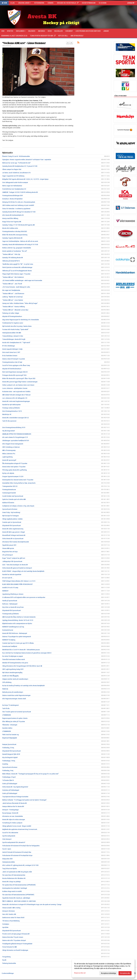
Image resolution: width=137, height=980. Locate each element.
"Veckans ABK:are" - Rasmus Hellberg (14, 307)
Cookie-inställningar (8, 973)
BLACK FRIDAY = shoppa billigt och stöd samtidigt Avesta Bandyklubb (23, 571)
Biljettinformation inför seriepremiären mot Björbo (17, 623)
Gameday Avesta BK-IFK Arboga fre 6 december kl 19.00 (19, 212)
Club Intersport (7, 839)
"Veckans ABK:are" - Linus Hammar (24, 43)
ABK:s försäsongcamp (9, 450)
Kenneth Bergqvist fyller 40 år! (11, 754)
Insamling (5, 764)
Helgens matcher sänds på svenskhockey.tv (15, 679)
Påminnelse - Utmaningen (10, 725)
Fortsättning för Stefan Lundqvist (12, 823)
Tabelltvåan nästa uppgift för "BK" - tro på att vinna (18, 264)
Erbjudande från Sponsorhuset (12, 525)
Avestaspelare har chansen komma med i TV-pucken (18, 480)
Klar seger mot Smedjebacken (11, 290)
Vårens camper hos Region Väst (12, 169)
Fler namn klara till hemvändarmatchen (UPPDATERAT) (18, 895)
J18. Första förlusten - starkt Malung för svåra (16, 287)
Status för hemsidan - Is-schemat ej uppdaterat (16, 209)
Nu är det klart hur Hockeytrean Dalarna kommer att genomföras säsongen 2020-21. (27, 653)
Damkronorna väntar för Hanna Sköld (13, 918)
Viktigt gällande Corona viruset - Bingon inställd (17, 826)
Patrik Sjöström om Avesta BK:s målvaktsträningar (17, 267)
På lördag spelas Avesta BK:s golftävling (15, 470)
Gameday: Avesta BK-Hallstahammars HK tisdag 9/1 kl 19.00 (20, 245)
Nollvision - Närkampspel (10, 604)
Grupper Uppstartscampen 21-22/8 (13, 476)
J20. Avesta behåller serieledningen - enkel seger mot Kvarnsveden (22, 280)
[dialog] (103, 968)
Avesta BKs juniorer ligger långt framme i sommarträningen (20, 382)
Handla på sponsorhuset (10, 601)
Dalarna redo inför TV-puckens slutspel (14, 940)
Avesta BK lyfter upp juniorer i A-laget (14, 532)
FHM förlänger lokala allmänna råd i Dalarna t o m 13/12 (19, 581)
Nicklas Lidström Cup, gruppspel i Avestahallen (17, 248)
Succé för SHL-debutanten (10, 833)
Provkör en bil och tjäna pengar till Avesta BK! (16, 934)
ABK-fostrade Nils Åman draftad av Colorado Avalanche (19, 617)
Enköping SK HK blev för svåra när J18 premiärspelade (19, 202)
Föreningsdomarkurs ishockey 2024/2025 (15, 231)
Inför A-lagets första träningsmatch (13, 444)
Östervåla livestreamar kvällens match (14, 659)
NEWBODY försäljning (9, 640)
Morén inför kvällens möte (10, 228)
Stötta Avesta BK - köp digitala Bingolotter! (15, 787)
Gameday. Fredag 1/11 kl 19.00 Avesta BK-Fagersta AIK (19, 225)
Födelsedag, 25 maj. (8, 748)
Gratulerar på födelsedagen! (11, 790)
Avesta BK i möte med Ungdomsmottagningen (16, 401)
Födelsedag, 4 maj (8, 771)
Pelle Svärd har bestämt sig (11, 735)
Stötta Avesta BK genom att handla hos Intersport (17, 568)
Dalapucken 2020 (7, 859)
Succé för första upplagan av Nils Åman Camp (16, 365)
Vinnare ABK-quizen (8, 548)
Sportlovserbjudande (9, 836)
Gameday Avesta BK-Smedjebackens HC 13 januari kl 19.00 (20, 166)
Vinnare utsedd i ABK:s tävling (11, 908)
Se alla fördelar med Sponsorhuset (13, 496)
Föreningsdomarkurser (9, 490)
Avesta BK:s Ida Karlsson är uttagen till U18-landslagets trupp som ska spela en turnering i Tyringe (32, 904)
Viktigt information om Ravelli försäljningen (15, 950)
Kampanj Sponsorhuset (9, 744)
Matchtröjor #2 (7, 414)
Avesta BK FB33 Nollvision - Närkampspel (15, 633)
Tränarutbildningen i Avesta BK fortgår (14, 339)
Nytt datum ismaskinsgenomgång (12, 672)
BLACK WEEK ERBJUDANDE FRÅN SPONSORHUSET (18, 584)
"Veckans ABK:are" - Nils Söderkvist (13, 277)
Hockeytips (6, 924)
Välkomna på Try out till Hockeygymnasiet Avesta (17, 271)
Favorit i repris (7, 849)
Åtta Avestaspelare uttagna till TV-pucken (15, 463)
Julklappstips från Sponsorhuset (12, 561)
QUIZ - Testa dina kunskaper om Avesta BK (15, 565)
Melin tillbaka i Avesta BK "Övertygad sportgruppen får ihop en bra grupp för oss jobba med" (31, 774)
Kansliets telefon (7, 728)
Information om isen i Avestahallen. (13, 816)
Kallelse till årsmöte (8, 503)
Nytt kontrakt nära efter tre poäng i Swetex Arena (17, 326)
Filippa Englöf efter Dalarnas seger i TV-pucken (16, 274)
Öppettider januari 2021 (9, 545)
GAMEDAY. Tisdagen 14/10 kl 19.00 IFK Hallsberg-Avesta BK (20, 192)
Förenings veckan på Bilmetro (11, 408)
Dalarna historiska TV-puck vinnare (13, 937)
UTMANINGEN (7, 715)
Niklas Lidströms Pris (9, 454)
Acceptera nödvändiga (109, 973)
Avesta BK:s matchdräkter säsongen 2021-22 (16, 418)
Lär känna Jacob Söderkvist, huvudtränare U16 (16, 173)
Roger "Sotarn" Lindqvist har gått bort (14, 558)
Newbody (5, 689)
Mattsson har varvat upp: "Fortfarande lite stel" (17, 163)
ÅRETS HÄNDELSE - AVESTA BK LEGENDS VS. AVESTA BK (19, 901)
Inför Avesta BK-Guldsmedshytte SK (13, 215)
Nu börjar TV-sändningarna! (11, 705)
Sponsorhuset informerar (10, 509)
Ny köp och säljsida (8, 473)
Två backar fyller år (8, 780)
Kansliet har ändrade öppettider (12, 574)
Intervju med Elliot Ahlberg (10, 218)
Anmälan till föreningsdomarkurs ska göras (15, 663)
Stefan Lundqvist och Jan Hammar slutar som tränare (18, 385)
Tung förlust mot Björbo (10, 869)
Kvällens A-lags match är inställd (12, 891)
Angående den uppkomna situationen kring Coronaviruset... (20, 829)
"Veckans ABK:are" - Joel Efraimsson (13, 294)
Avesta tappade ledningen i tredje (12, 349)
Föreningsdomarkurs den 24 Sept (12, 362)
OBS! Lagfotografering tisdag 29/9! (13, 669)
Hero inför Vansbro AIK (9, 914)
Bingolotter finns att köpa (10, 552)
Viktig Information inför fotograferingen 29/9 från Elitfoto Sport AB (22, 666)
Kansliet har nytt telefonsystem (11, 405)
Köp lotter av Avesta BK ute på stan (13, 607)
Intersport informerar (9, 911)
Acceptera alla (125, 973)
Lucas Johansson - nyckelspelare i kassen (15, 388)
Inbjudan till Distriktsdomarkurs (12, 369)
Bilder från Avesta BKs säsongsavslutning (15, 235)
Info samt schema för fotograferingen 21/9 (15, 437)
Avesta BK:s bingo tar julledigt (11, 882)
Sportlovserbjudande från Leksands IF (14, 842)
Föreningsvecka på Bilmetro (11, 614)
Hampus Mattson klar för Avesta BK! (13, 806)
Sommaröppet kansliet (9, 493)
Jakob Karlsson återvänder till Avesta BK (15, 803)
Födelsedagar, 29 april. (9, 777)
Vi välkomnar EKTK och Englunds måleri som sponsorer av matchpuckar (24, 597)
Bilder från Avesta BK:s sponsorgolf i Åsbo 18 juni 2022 (19, 378)
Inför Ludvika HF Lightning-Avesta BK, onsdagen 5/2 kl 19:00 (20, 865)
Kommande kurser (8, 630)
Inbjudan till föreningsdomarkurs (12, 316)
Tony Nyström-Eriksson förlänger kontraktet (15, 797)
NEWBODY (5, 591)
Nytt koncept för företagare (11, 516)
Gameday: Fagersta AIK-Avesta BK (12, 238)
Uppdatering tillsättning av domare (13, 594)
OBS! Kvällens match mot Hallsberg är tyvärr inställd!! (18, 205)
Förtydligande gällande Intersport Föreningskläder (17, 944)
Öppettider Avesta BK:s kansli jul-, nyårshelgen (16, 898)
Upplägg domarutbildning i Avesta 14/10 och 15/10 (18, 620)
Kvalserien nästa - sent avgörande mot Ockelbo (16, 392)
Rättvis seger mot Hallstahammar (12, 186)
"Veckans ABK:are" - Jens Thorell (12, 284)
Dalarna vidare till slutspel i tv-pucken (14, 359)
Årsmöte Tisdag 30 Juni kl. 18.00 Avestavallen (16, 156)
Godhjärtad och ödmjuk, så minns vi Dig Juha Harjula (18, 506)
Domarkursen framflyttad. (10, 646)
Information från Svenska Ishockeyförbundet (16, 542)
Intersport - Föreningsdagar (11, 810)
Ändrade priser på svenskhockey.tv (13, 692)
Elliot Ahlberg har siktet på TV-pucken (14, 721)
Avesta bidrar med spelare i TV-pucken (14, 467)
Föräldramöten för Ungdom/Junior (13, 323)
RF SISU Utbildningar (9, 346)
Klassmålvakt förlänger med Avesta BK (14, 535)
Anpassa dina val (80, 973)
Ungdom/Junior (24, 3)
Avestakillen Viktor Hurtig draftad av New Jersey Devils (19, 483)
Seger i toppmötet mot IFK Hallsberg (13, 176)
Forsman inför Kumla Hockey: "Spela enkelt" (15, 329)
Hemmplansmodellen (9, 862)
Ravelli (4, 960)
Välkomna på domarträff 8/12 (11, 261)
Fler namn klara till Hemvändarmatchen (14, 875)
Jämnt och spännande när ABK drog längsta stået (17, 872)
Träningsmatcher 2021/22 (10, 486)
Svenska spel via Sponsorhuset (12, 522)
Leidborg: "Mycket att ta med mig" (13, 297)
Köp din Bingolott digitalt (10, 757)
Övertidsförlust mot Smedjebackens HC (14, 189)
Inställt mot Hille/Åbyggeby (10, 676)
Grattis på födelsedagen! (10, 784)
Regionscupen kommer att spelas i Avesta (15, 718)
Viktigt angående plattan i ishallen (12, 519)
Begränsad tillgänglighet (10, 738)
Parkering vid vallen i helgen (11, 313)
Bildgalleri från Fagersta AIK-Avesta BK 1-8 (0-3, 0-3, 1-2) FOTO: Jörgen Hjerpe (25, 179)
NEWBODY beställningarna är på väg (13, 627)
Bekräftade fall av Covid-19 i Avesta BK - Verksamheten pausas (21, 650)
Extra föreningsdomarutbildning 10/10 (14, 427)
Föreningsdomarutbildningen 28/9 (13, 195)
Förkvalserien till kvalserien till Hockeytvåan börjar (17, 855)
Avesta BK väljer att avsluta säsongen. (14, 820)
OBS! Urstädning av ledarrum (11, 447)
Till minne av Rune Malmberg (11, 921)
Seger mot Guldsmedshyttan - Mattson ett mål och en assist (20, 241)
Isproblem (5, 927)
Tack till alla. (6, 708)
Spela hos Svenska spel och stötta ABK (14, 499)
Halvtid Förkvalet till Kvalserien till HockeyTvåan (17, 852)
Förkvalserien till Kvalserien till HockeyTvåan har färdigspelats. (21, 846)
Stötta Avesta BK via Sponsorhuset (13, 539)
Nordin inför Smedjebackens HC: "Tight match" (16, 343)
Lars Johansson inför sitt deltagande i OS (15, 398)
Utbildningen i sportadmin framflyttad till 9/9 (16, 441)
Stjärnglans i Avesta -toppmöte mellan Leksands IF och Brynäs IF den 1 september (27, 160)
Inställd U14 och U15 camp (10, 588)
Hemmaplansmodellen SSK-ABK (12, 333)
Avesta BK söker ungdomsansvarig (13, 529)
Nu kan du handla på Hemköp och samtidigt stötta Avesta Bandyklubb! (24, 686)
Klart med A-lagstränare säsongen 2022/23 (15, 372)
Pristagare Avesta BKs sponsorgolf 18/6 (14, 375)
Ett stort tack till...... (8, 578)
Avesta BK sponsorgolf (9, 460)
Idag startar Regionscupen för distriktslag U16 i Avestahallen (21, 320)
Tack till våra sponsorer (9, 421)
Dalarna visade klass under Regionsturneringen (16, 695)
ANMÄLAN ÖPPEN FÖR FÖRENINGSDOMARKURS (17, 434)
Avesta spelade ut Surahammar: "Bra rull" (15, 251)
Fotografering (6, 957)
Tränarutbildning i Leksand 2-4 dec (13, 336)
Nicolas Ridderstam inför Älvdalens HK (14, 878)
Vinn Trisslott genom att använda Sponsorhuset (17, 712)
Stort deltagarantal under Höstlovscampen (15, 182)
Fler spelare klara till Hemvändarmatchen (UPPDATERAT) (19, 885)
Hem (4, 3)
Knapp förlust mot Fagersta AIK (12, 222)
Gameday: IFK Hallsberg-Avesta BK (13, 258)
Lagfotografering (7, 457)
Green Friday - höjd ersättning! (11, 512)
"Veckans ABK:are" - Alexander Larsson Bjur (15, 310)
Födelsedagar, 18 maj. (9, 761)
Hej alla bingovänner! (9, 431)
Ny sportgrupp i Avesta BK (10, 813)
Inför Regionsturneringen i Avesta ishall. (14, 699)
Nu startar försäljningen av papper (13, 656)
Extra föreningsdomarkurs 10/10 (12, 411)
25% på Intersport (8, 555)
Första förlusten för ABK (10, 947)
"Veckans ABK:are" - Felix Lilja (11, 254)
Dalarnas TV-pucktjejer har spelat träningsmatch (17, 637)
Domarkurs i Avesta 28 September (12, 199)
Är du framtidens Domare (10, 356)
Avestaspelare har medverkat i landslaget (15, 888)
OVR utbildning (7, 682)
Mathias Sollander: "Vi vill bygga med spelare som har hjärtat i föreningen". (25, 800)
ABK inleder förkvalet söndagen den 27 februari (16, 395)
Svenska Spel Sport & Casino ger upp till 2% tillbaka (18, 643)
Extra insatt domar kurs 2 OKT (11, 352)
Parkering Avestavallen (9, 963)
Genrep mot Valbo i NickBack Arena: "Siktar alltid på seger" (20, 303)
